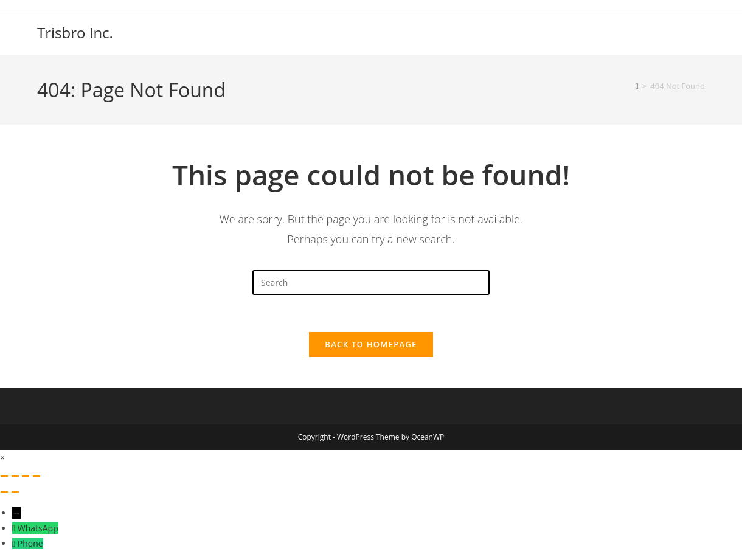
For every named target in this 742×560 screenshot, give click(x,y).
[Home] (637, 86)
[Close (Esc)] (36, 476)
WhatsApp (38, 528)
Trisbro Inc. (75, 33)
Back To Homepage (371, 344)
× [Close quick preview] (2, 458)
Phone (30, 543)
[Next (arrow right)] (15, 492)
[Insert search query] (371, 282)
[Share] (26, 476)
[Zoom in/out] (4, 476)
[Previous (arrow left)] (4, 492)
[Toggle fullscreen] (15, 476)
